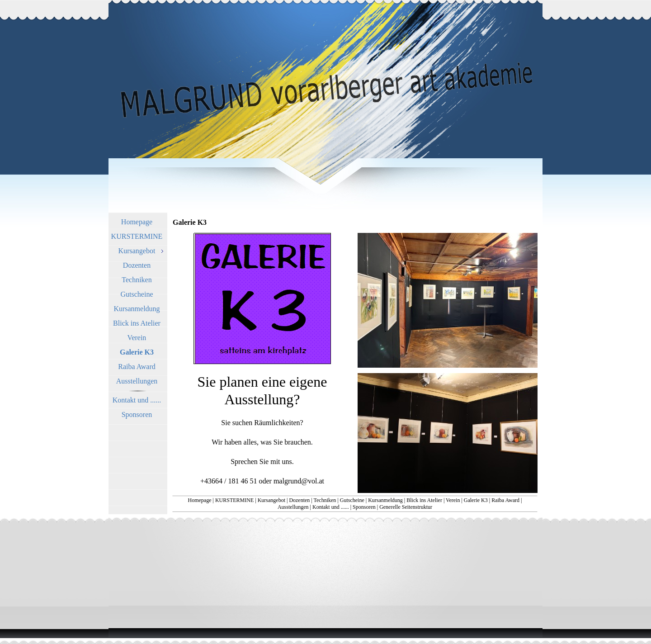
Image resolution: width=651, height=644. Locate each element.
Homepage (200, 500)
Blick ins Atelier (424, 500)
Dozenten (299, 500)
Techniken (325, 500)
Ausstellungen (293, 507)
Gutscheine (352, 500)
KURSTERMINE (234, 500)
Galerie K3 (476, 500)
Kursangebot (271, 500)
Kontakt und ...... (331, 507)
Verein (453, 500)
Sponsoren (364, 507)
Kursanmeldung (385, 500)
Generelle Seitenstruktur (406, 507)
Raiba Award (505, 500)
